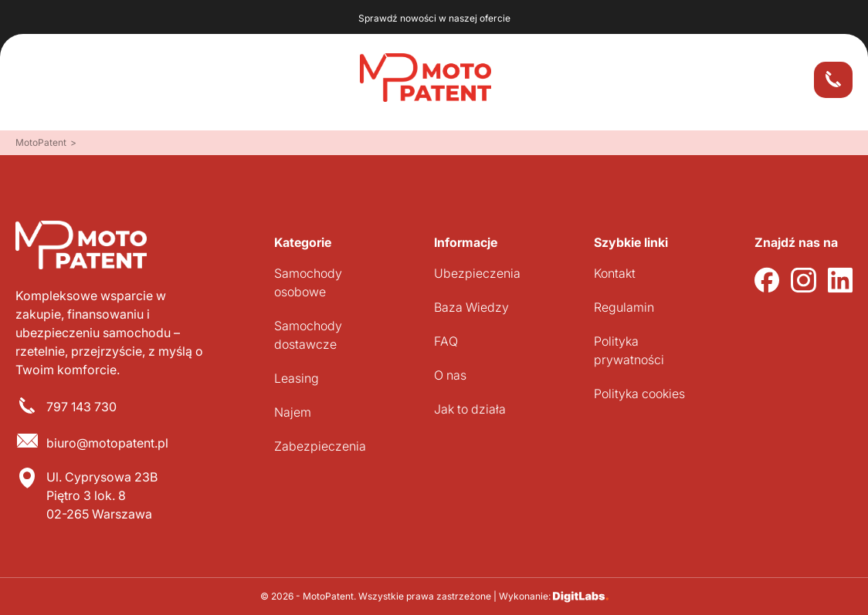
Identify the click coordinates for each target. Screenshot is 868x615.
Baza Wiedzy (471, 307)
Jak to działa (470, 409)
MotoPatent (41, 142)
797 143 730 (81, 407)
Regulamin (624, 307)
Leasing (297, 378)
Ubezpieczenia (477, 273)
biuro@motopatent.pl (107, 443)
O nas (450, 375)
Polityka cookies (639, 394)
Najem (293, 412)
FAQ (446, 341)
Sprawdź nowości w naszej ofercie (434, 18)
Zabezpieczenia (320, 446)
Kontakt (615, 273)
